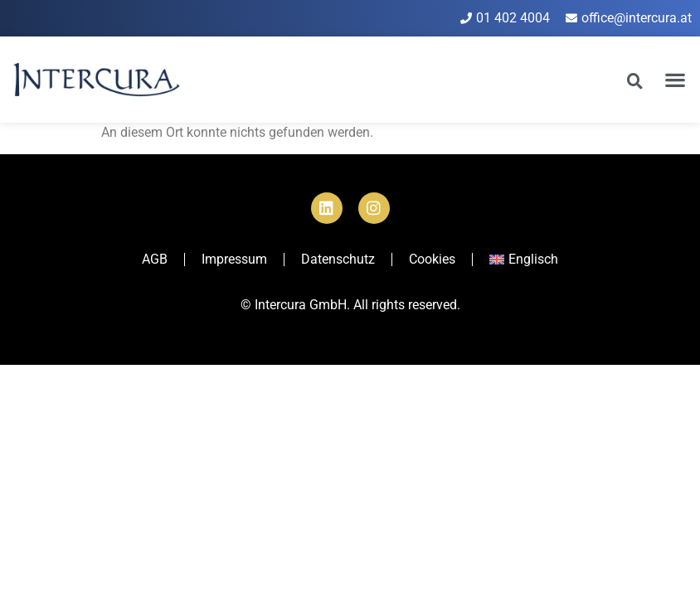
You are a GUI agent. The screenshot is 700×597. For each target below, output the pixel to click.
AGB (155, 259)
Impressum (234, 259)
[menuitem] (524, 260)
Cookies (432, 259)
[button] (676, 79)
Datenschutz (338, 259)
